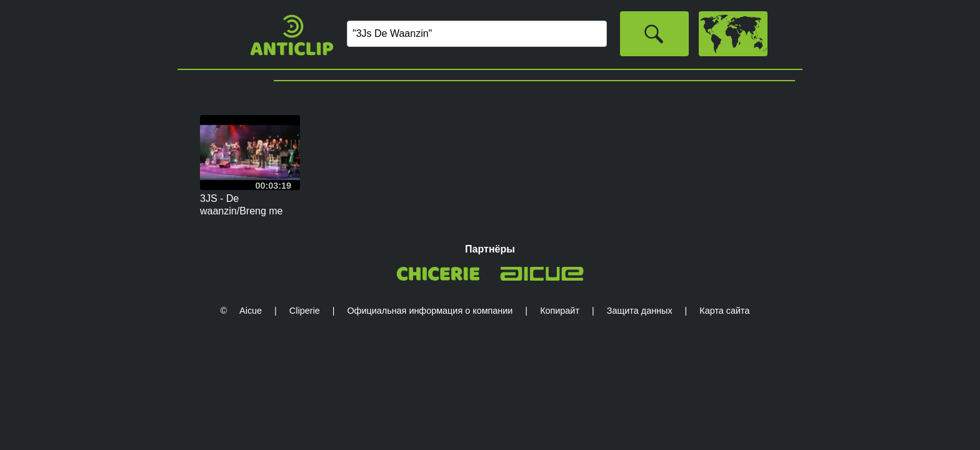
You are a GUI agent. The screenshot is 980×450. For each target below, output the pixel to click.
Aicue (251, 311)
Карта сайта (724, 311)
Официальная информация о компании (430, 311)
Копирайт (560, 311)
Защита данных (640, 311)
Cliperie (305, 311)
